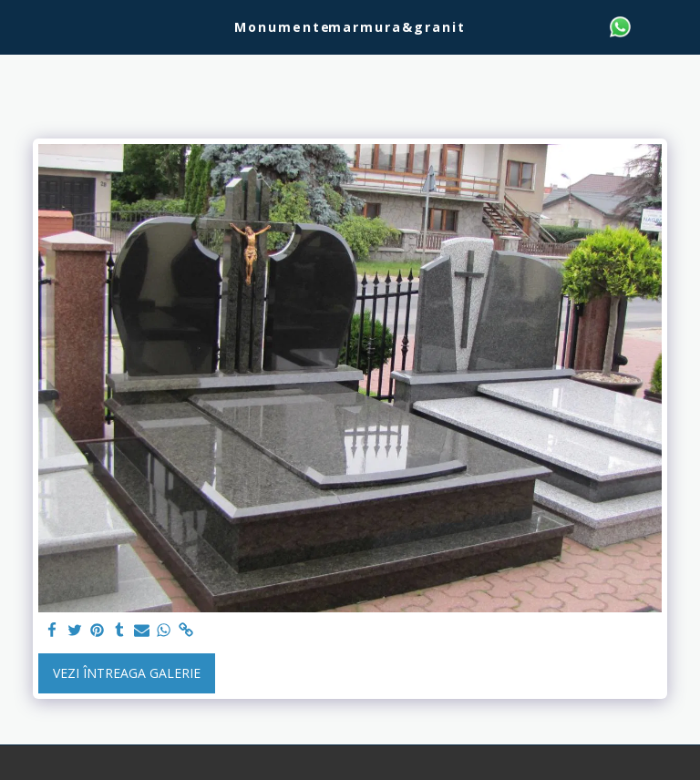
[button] (20, 26)
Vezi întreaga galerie (127, 673)
